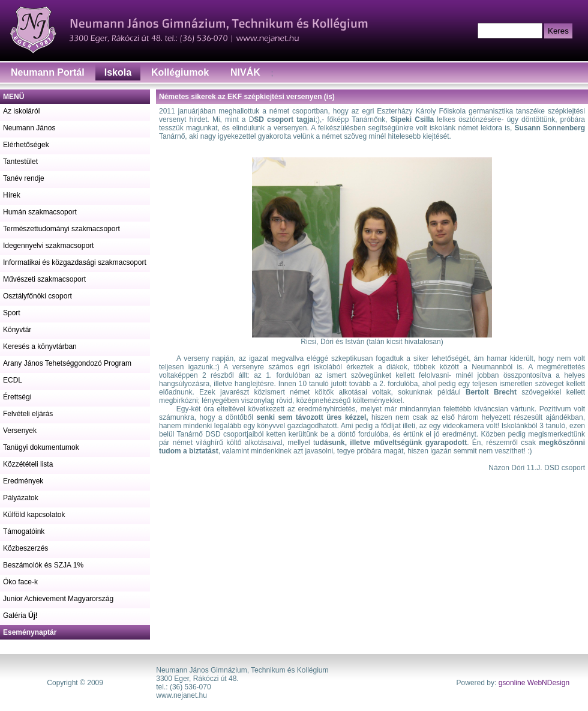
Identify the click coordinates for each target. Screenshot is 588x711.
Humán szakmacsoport (40, 212)
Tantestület (20, 162)
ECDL (13, 380)
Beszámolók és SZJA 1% (43, 565)
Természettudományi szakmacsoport (61, 229)
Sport (12, 313)
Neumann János (29, 128)
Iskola (118, 72)
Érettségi (17, 397)
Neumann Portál (48, 72)
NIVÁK (245, 72)
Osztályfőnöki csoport (37, 296)
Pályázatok (21, 498)
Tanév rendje (24, 178)
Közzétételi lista (28, 464)
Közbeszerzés (25, 548)
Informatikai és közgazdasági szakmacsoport (75, 262)
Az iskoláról (21, 111)
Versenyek (20, 431)
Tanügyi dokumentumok (41, 447)
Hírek (12, 195)
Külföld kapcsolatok (34, 515)
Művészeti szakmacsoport (44, 279)
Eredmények (23, 481)
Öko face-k (20, 582)
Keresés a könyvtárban (40, 346)
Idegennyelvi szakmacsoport (48, 246)
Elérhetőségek (26, 145)
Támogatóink (24, 531)
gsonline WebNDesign (534, 683)
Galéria (20, 616)
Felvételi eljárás (28, 414)
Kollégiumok (180, 72)
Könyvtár (17, 330)
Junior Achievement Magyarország (58, 599)
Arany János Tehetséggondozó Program (67, 363)
